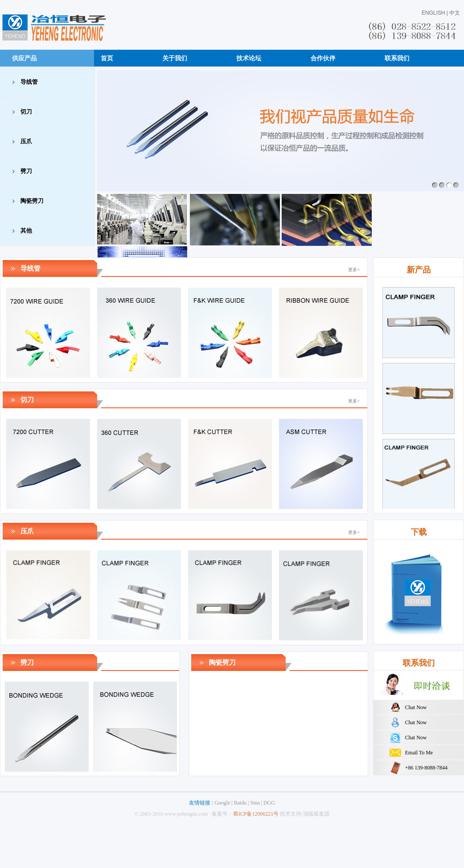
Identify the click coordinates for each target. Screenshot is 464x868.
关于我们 (175, 58)
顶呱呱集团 (316, 814)
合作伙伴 (323, 58)
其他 (26, 231)
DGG (269, 803)
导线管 (29, 82)
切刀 (26, 112)
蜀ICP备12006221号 (256, 814)
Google (222, 803)
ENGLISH (434, 13)
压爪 (26, 141)
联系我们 (397, 58)
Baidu (240, 803)
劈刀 (26, 171)
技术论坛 (249, 58)
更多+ (354, 270)
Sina (255, 803)
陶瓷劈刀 (32, 201)
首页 (107, 58)
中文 (455, 13)
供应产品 (24, 58)
